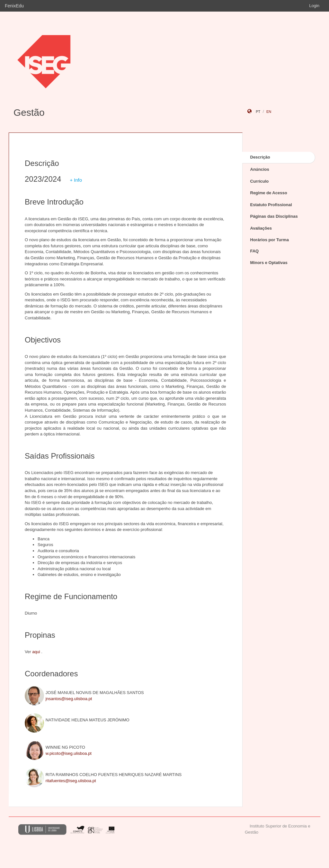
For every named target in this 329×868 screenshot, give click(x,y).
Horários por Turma (270, 240)
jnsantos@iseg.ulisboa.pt (69, 699)
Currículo (260, 181)
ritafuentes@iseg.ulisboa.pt (71, 781)
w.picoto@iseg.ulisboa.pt (69, 753)
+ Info (76, 180)
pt (258, 112)
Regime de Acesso (269, 193)
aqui (36, 652)
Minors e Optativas (269, 263)
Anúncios (260, 169)
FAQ (255, 251)
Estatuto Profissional (271, 205)
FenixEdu (14, 6)
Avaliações (261, 228)
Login (314, 6)
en (269, 112)
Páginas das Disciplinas (274, 216)
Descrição (260, 157)
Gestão (29, 112)
